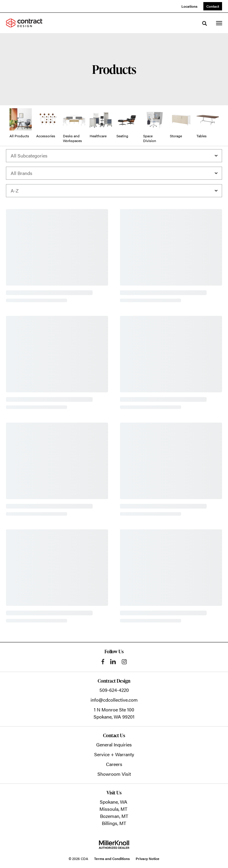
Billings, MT (114, 823)
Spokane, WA (114, 802)
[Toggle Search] (205, 23)
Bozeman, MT (114, 816)
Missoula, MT (113, 809)
